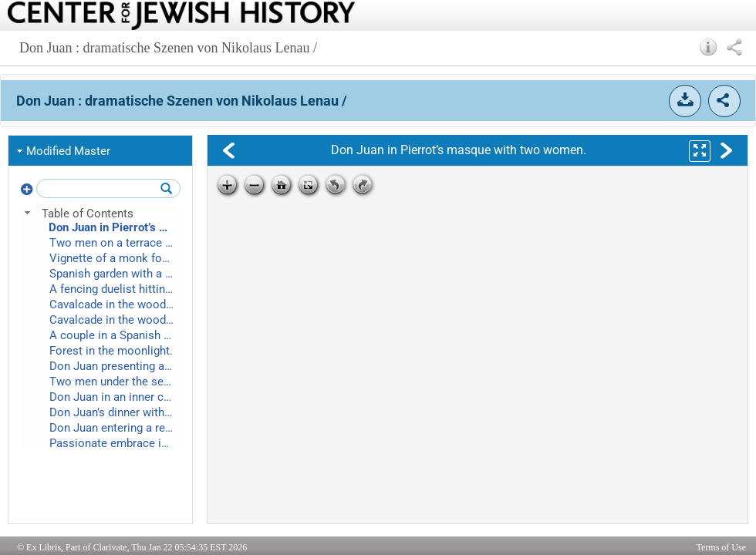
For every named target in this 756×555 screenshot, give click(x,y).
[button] (709, 47)
